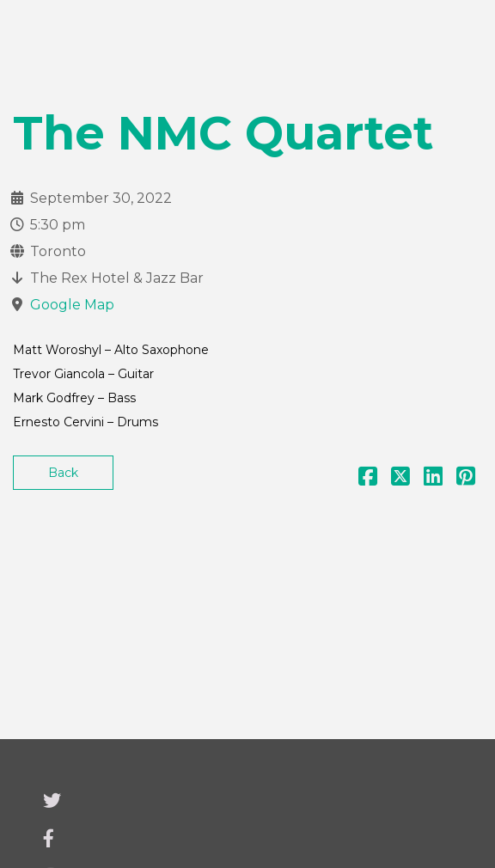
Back (63, 473)
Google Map (72, 305)
